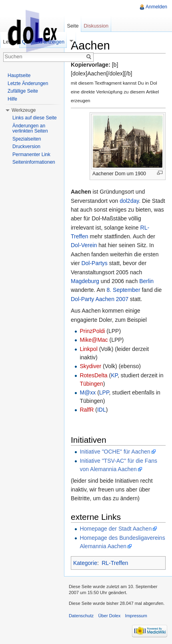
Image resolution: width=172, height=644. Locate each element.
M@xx (88, 392)
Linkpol (88, 349)
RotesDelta (93, 375)
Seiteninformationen (34, 162)
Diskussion (96, 26)
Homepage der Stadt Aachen (116, 529)
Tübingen (91, 384)
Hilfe (12, 99)
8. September (124, 290)
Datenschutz (81, 616)
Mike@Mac (94, 340)
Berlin (146, 281)
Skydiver (90, 366)
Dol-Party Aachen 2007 (100, 299)
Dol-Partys (94, 263)
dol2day (129, 201)
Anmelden (156, 7)
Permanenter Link (31, 155)
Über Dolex (109, 616)
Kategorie (85, 563)
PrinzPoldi (92, 331)
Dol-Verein (84, 245)
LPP (104, 392)
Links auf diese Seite (35, 118)
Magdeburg (85, 281)
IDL (102, 410)
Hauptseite (19, 75)
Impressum (136, 616)
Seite (73, 26)
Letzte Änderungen (28, 83)
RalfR (87, 410)
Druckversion (26, 147)
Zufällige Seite (23, 91)
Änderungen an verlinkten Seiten (30, 129)
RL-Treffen (115, 563)
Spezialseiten (27, 139)
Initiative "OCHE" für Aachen (115, 452)
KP (114, 375)
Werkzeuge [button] (24, 110)
